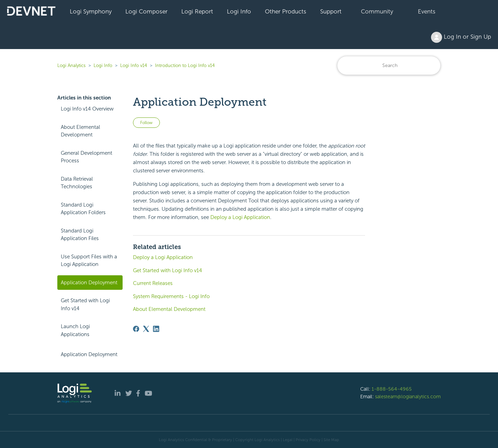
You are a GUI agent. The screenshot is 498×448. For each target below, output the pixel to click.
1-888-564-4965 (392, 389)
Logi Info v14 (134, 65)
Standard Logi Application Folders (83, 209)
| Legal (287, 440)
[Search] (389, 65)
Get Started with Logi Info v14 (85, 304)
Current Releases (153, 283)
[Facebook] (136, 329)
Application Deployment (89, 283)
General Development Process (87, 157)
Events (427, 11)
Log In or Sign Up (461, 37)
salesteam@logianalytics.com (408, 397)
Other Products (286, 11)
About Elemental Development (80, 131)
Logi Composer (146, 11)
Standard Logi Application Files (80, 235)
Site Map (331, 440)
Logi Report (197, 11)
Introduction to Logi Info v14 (185, 65)
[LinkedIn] (156, 329)
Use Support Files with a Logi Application (89, 261)
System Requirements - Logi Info (171, 296)
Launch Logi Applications (75, 330)
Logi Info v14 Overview (87, 109)
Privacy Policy (308, 440)
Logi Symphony (91, 11)
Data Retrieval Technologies (77, 183)
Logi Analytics (71, 65)
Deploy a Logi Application (240, 217)
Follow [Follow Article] (146, 123)
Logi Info (239, 11)
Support (331, 11)
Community (377, 11)
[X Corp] (146, 329)
